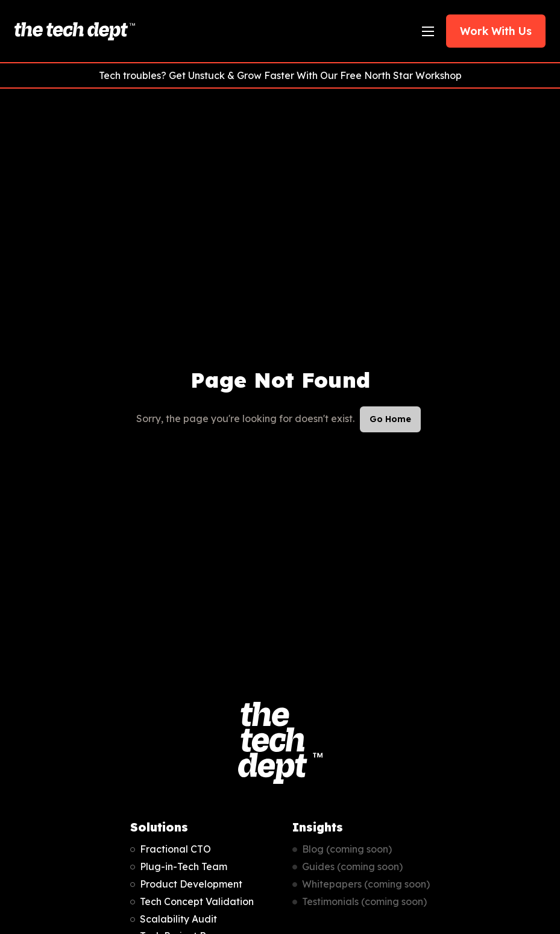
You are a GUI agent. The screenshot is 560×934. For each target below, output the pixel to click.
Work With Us (496, 31)
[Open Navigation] (428, 31)
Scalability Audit (178, 919)
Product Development (191, 884)
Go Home (390, 419)
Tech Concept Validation (197, 901)
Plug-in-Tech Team (184, 866)
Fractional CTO (175, 849)
